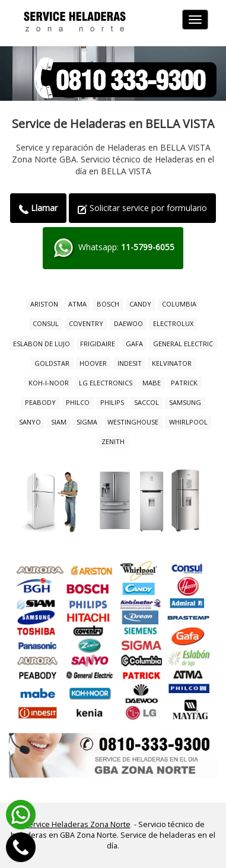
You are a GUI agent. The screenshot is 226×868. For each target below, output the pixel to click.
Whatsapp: (113, 248)
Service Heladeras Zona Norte (77, 824)
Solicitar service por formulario (142, 208)
